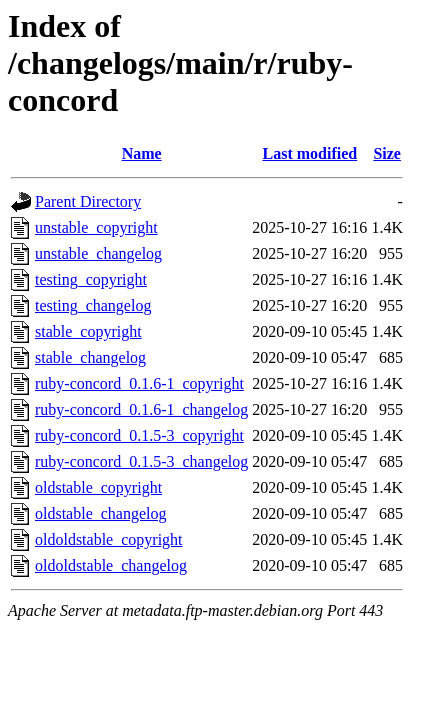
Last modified (309, 153)
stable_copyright (88, 331)
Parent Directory (88, 201)
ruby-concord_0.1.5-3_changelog (141, 461)
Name (142, 153)
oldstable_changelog (101, 513)
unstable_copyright (96, 227)
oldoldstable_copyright (109, 539)
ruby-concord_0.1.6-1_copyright (139, 383)
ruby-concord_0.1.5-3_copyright (139, 435)
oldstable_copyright (98, 487)
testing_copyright (91, 279)
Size (387, 153)
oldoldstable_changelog (111, 565)
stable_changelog (90, 357)
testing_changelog (93, 305)
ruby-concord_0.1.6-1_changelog (141, 409)
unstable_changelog (98, 253)
